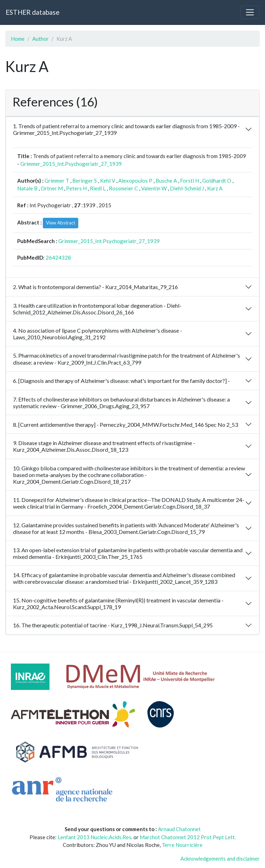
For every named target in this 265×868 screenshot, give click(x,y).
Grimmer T (57, 181)
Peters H (76, 188)
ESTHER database (32, 12)
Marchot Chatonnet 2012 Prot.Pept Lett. (188, 837)
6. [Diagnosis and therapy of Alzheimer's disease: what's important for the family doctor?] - (121, 381)
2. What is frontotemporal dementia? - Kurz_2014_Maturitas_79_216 (95, 287)
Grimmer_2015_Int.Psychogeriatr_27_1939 (71, 164)
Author (41, 39)
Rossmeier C (123, 188)
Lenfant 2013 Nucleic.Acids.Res (94, 837)
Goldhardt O (217, 181)
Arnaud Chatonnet (179, 829)
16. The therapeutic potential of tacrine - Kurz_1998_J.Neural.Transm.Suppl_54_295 (113, 625)
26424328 (58, 257)
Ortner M (52, 188)
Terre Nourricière (182, 845)
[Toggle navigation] (250, 12)
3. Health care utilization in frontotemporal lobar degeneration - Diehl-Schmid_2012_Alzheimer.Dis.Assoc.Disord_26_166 (97, 309)
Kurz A (215, 188)
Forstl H (190, 181)
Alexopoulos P (135, 181)
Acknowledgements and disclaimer (220, 859)
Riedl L (98, 188)
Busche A (166, 181)
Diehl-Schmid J (187, 188)
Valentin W (154, 188)
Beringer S (85, 181)
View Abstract (61, 223)
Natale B (27, 188)
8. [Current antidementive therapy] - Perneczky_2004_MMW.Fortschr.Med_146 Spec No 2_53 (125, 425)
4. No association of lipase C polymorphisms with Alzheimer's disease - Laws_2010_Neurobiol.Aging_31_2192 (98, 334)
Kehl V (108, 181)
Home (18, 39)
